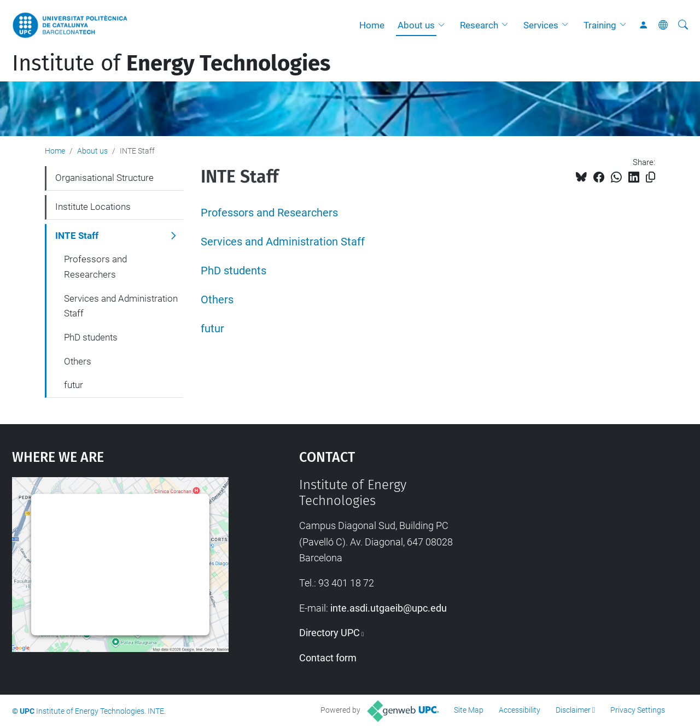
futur (212, 329)
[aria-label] (683, 25)
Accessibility (520, 710)
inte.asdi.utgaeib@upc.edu (389, 608)
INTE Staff (77, 236)
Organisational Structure (104, 178)
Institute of (171, 63)
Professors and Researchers (269, 213)
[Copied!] (651, 177)
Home (372, 25)
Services (541, 25)
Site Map (469, 710)
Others (217, 300)
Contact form (328, 658)
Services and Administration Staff (283, 242)
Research (479, 25)
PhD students (234, 271)
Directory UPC (329, 633)
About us (416, 25)
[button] (444, 25)
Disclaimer (573, 710)
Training (600, 25)
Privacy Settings (638, 710)
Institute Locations (93, 207)
